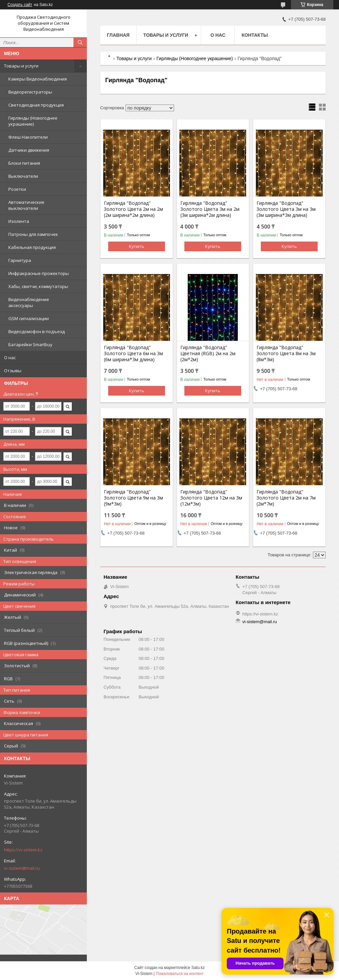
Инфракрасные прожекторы (39, 273)
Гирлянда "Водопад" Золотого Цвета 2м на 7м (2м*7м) (286, 498)
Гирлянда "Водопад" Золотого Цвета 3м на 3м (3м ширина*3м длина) (286, 209)
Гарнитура (20, 260)
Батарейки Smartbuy (30, 344)
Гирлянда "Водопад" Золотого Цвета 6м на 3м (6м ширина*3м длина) (133, 354)
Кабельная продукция (32, 247)
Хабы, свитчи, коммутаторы (38, 286)
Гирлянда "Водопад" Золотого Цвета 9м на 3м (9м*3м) (133, 498)
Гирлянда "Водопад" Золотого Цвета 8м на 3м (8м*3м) (286, 354)
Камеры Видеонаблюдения (38, 79)
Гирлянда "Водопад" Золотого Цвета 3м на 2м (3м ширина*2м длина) (210, 209)
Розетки (17, 189)
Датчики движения (29, 150)
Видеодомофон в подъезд (37, 331)
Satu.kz (198, 968)
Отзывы (13, 371)
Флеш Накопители (28, 137)
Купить (137, 246)
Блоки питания (24, 163)
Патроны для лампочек (33, 234)
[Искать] (80, 42)
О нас (10, 358)
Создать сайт (20, 5)
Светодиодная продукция (36, 105)
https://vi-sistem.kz (23, 850)
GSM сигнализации (29, 318)
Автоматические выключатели (26, 205)
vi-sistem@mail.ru (22, 868)
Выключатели (23, 176)
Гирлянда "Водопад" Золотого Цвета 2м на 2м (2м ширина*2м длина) (133, 209)
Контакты (255, 35)
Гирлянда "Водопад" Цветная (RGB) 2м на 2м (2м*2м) (208, 354)
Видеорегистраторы (30, 92)
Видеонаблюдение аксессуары (29, 302)
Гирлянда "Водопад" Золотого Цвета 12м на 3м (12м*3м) (211, 498)
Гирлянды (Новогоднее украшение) (33, 121)
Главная (118, 35)
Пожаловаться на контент (180, 974)
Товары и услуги (21, 66)
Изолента (19, 221)
